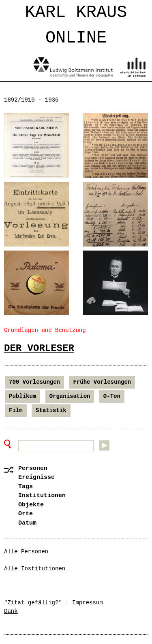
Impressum (88, 603)
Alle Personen (26, 552)
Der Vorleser (39, 348)
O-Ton (112, 396)
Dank (11, 611)
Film (16, 410)
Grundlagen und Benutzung (45, 330)
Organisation (70, 396)
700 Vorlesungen (34, 382)
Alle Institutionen (35, 569)
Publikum (22, 396)
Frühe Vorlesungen (102, 382)
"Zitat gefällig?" (33, 603)
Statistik (51, 410)
